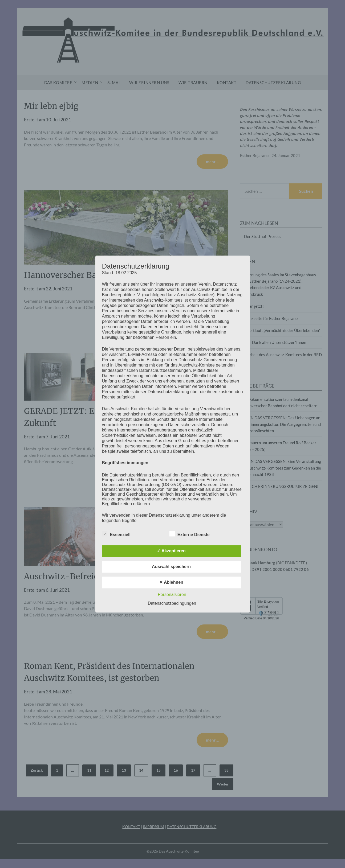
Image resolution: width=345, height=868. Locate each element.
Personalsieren (172, 595)
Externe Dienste (190, 534)
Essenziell (116, 534)
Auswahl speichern (171, 567)
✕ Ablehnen (171, 582)
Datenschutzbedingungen (172, 603)
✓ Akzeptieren (171, 551)
